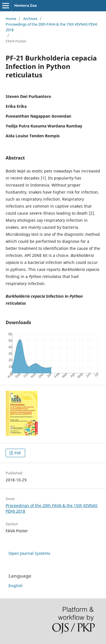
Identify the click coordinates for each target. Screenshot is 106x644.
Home (11, 19)
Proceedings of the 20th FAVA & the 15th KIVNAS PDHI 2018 (51, 27)
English (16, 586)
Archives (30, 19)
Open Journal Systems (29, 553)
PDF (17, 453)
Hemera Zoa (25, 5)
